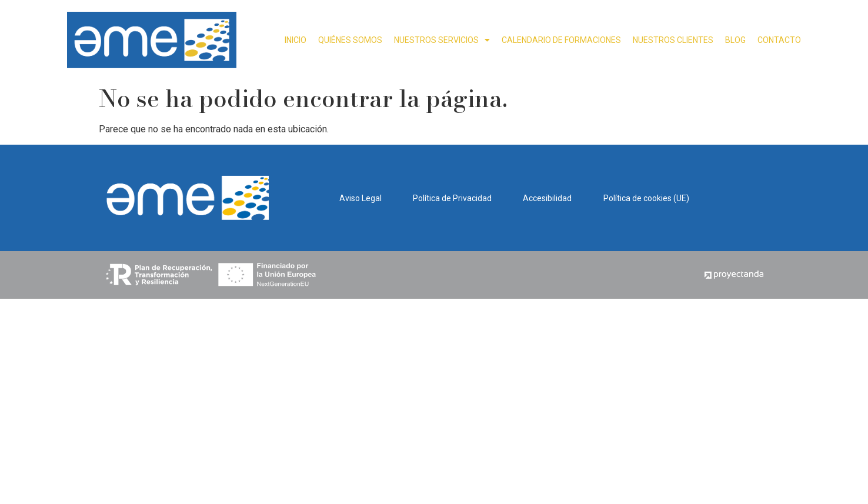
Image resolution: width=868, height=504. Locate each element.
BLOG (735, 40)
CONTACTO (779, 40)
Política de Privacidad (452, 198)
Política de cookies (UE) (646, 198)
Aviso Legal (360, 198)
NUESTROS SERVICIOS (442, 40)
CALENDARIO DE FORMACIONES (561, 40)
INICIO (296, 40)
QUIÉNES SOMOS (350, 40)
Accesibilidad (547, 198)
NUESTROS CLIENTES (673, 40)
